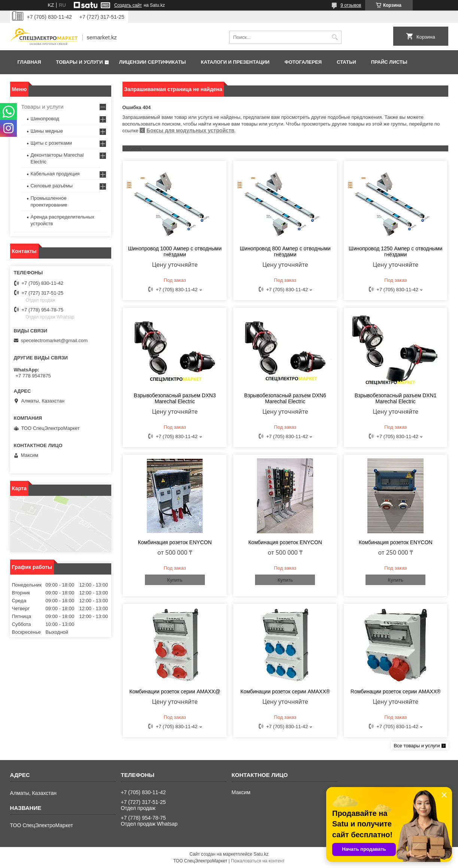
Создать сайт (128, 5)
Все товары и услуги (417, 746)
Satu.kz (261, 854)
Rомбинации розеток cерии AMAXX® (396, 691)
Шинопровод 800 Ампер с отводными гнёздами (285, 251)
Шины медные (47, 131)
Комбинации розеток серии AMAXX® (285, 691)
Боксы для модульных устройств (190, 130)
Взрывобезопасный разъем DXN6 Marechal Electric (285, 398)
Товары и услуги (80, 62)
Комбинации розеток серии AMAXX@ (175, 691)
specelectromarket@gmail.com (54, 340)
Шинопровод (45, 119)
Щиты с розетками (51, 143)
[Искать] (335, 37)
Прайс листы (389, 62)
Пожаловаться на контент (258, 861)
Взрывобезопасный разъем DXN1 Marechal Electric (396, 398)
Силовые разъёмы (52, 186)
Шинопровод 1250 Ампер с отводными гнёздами (395, 251)
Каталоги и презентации (235, 62)
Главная (29, 62)
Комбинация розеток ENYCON (175, 542)
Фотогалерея (303, 62)
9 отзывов (351, 5)
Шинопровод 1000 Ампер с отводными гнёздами (175, 251)
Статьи (346, 62)
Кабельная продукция (55, 174)
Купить (175, 580)
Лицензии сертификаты (152, 62)
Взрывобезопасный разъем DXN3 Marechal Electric (175, 398)
